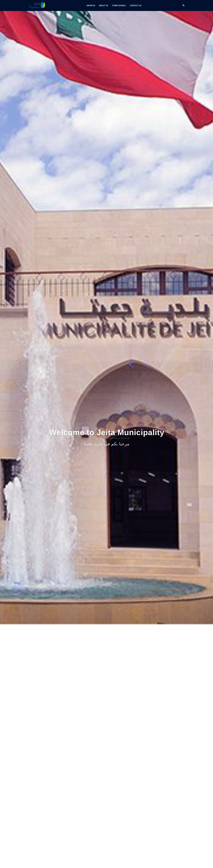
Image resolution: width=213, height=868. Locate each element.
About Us (103, 5)
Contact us (136, 5)
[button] (184, 5)
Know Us (91, 5)
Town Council (119, 5)
